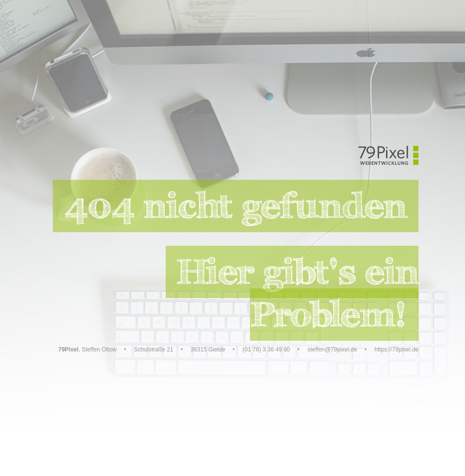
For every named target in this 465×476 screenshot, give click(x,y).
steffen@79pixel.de (333, 349)
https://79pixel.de (396, 349)
